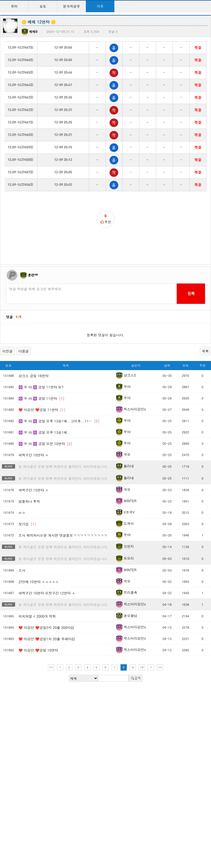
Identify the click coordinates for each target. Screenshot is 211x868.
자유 (100, 6)
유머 (14, 6)
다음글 (24, 340)
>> (160, 657)
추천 (202, 355)
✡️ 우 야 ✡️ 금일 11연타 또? (41, 376)
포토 (43, 6)
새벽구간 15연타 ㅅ (33, 479)
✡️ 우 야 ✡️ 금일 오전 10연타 (45, 433)
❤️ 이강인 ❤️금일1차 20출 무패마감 (47, 628)
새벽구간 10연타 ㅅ (33, 444)
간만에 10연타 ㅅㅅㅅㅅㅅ (39, 571)
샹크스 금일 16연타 (33, 365)
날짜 (167, 355)
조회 (185, 355)
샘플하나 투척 (29, 490)
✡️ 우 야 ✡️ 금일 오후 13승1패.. (44, 421)
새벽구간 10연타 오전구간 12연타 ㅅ (47, 582)
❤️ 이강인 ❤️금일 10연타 (38, 639)
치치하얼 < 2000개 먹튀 (37, 605)
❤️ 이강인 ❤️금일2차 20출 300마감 (46, 617)
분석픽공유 (71, 6)
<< (51, 657)
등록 (191, 283)
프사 (22, 559)
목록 (205, 340)
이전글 (7, 340)
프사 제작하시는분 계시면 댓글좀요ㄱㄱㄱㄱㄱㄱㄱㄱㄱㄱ (63, 524)
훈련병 (33, 264)
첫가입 (27, 513)
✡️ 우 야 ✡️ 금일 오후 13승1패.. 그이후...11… (59, 410)
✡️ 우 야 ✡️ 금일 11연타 (41, 387)
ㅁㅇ (22, 502)
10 (142, 657)
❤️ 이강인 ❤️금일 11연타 (42, 399)
